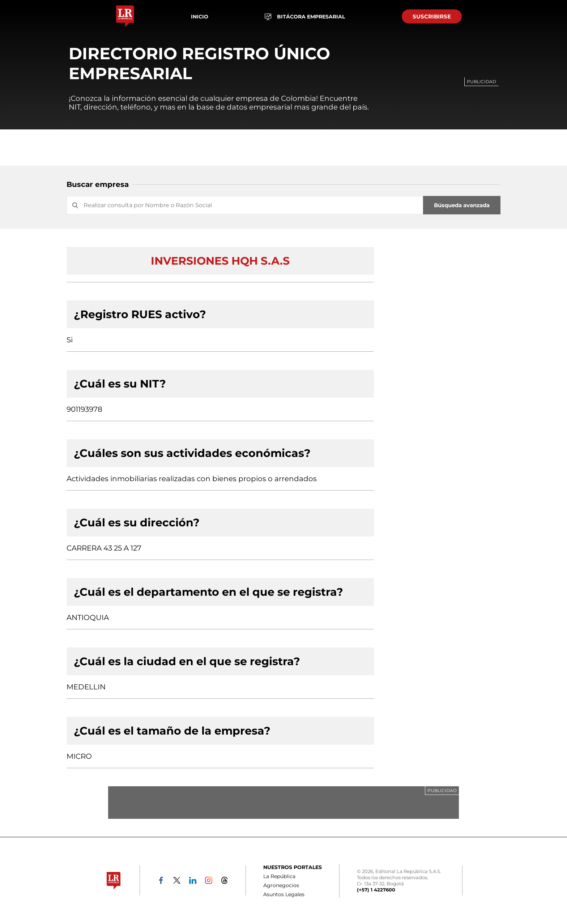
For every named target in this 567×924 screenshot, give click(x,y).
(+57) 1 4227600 (376, 890)
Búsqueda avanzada (462, 205)
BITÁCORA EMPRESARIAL (305, 16)
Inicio (200, 17)
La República (279, 876)
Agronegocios (281, 885)
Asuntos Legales (284, 894)
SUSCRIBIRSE (432, 16)
